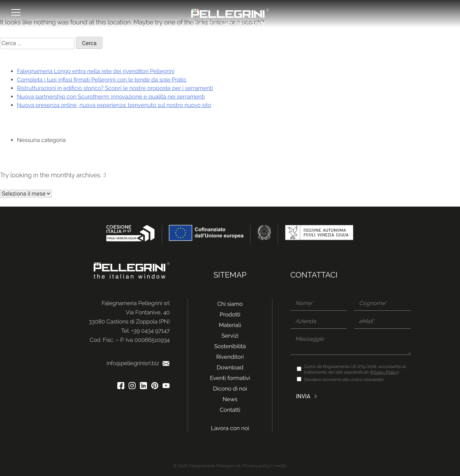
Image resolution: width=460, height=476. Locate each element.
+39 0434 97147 (150, 331)
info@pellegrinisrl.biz (138, 363)
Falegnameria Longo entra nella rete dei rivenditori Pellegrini (96, 71)
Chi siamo (230, 304)
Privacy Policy (384, 372)
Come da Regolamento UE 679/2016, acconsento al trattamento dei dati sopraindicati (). (355, 369)
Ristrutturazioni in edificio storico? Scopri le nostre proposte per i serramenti (115, 88)
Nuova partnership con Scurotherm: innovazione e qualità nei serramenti (111, 97)
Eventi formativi (230, 378)
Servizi (230, 336)
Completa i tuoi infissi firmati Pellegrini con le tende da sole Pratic (102, 80)
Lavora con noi (230, 428)
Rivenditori (230, 357)
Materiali (230, 325)
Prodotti (230, 314)
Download (230, 367)
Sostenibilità (230, 346)
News (230, 399)
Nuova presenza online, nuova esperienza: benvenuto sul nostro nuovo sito (114, 105)
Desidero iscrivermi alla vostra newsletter (344, 380)
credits (280, 466)
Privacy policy (257, 466)
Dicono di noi (230, 389)
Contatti (230, 410)
